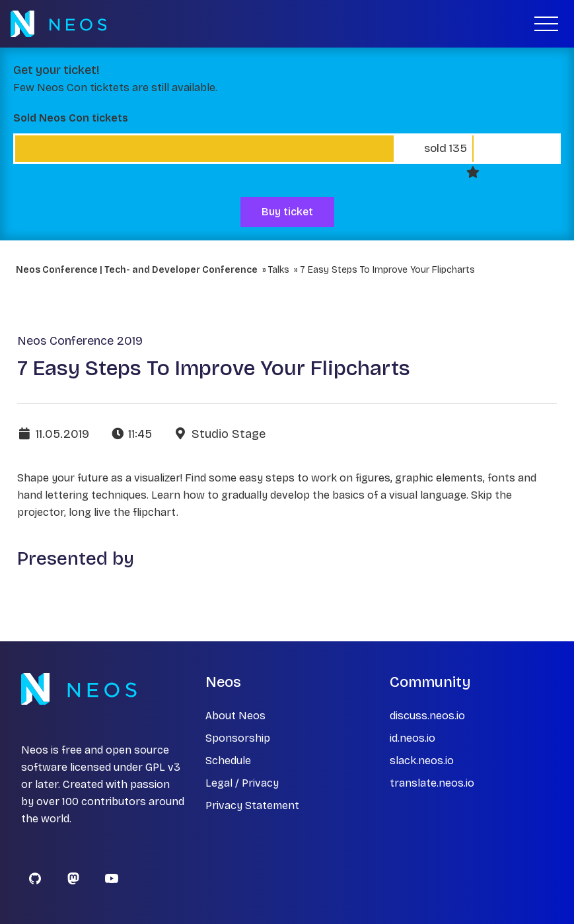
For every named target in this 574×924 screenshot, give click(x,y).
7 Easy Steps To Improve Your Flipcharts (387, 270)
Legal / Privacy (242, 783)
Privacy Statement (252, 805)
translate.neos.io (432, 783)
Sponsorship (238, 738)
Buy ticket (287, 212)
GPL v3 (163, 767)
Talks (279, 270)
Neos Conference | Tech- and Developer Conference (137, 270)
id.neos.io (413, 738)
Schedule (228, 761)
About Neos (235, 716)
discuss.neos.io (427, 716)
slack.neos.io (422, 761)
